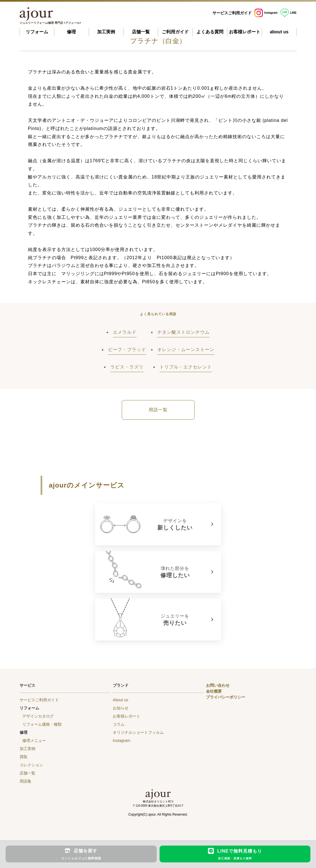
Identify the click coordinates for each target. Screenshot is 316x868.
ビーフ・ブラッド (127, 350)
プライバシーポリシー (226, 697)
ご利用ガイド (175, 32)
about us (279, 32)
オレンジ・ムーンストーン (186, 350)
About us (120, 700)
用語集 (25, 781)
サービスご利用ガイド (232, 13)
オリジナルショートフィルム (138, 732)
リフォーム (37, 32)
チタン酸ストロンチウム (183, 332)
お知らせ (121, 708)
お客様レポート (245, 32)
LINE (289, 13)
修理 (71, 32)
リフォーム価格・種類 (42, 724)
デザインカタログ (38, 716)
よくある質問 (210, 32)
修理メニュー (34, 741)
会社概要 (214, 691)
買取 (24, 757)
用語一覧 (158, 410)
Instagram (266, 13)
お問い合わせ (218, 685)
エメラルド (125, 332)
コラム (119, 724)
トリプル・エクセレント (186, 367)
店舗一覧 (141, 32)
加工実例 (106, 32)
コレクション (31, 765)
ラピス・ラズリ (127, 367)
